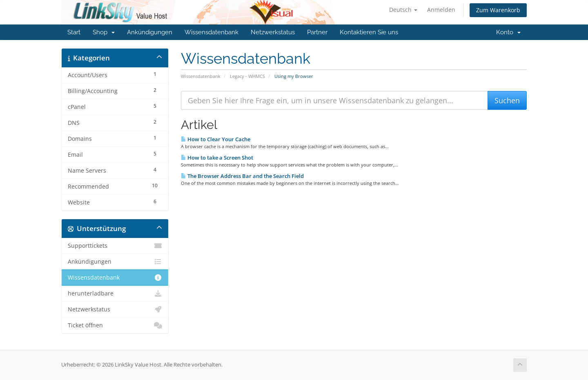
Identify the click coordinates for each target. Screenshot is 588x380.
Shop (104, 32)
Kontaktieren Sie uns (369, 32)
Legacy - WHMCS (247, 76)
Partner (317, 32)
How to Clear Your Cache (216, 139)
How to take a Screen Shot (217, 158)
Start (74, 32)
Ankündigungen (150, 32)
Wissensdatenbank (212, 32)
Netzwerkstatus (273, 32)
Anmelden (441, 10)
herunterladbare (115, 293)
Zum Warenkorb (498, 10)
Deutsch (403, 10)
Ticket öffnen (115, 325)
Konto (508, 32)
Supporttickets (115, 246)
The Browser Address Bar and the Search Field (242, 176)
